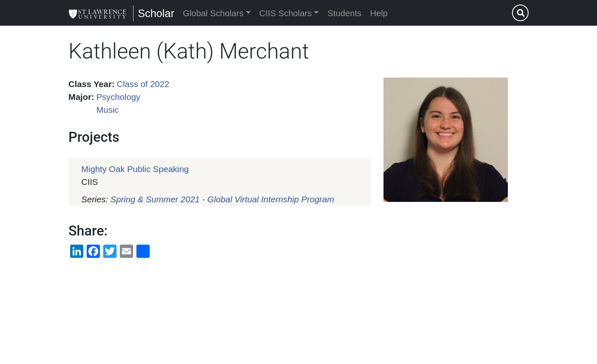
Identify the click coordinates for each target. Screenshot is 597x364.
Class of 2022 (143, 84)
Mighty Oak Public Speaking (135, 169)
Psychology (118, 97)
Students (345, 13)
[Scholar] (97, 13)
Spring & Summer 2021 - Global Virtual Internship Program (222, 199)
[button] (446, 140)
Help (379, 13)
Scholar (156, 13)
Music (107, 110)
